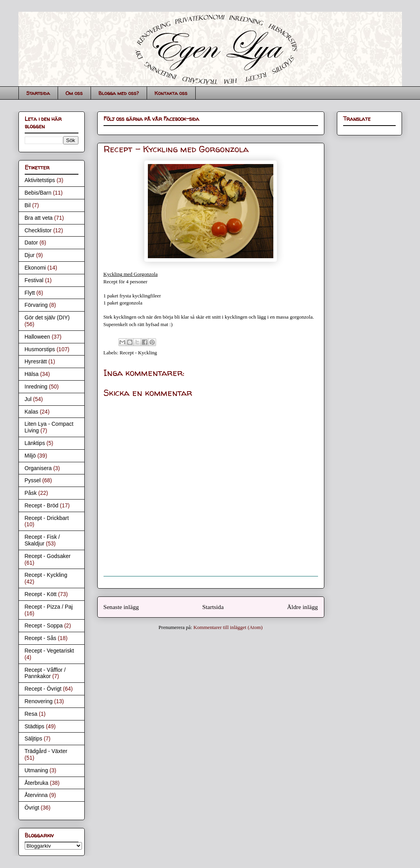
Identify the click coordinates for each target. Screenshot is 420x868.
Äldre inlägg (302, 607)
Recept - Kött (41, 594)
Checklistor (38, 230)
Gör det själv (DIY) (47, 317)
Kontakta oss (171, 93)
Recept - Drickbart (47, 518)
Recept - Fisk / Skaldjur (42, 540)
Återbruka (37, 783)
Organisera (38, 468)
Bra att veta (39, 218)
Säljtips (34, 739)
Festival (34, 280)
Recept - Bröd (42, 505)
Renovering (39, 701)
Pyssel (33, 480)
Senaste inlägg (121, 607)
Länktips (35, 443)
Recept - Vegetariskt (49, 651)
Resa (31, 714)
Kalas (32, 412)
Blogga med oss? (119, 93)
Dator (31, 243)
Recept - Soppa (44, 625)
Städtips (35, 726)
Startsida (38, 93)
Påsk (31, 493)
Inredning (36, 387)
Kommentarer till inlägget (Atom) (228, 627)
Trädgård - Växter (46, 751)
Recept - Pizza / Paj (49, 607)
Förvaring (36, 305)
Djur (30, 255)
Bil (28, 205)
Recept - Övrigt (43, 689)
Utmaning (36, 770)
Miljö (30, 456)
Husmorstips (40, 349)
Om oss (74, 93)
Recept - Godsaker (48, 556)
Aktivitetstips (40, 180)
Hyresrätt (36, 361)
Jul (28, 399)
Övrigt (32, 808)
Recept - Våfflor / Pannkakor (45, 673)
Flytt (30, 293)
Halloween (37, 337)
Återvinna (36, 795)
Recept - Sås (41, 638)
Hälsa (32, 374)
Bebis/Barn (38, 193)
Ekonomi (35, 268)
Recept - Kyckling (138, 353)
